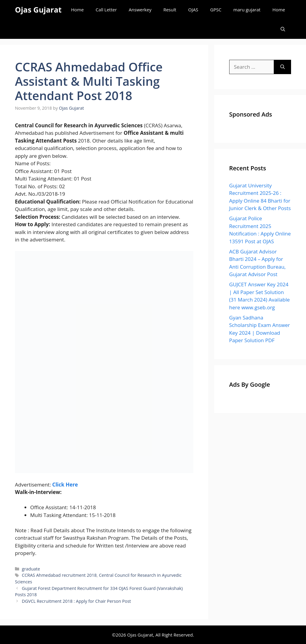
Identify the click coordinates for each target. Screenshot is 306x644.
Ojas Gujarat (38, 10)
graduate (31, 569)
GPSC (216, 10)
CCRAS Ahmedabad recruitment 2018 (59, 575)
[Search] (283, 67)
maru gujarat (247, 10)
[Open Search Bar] (283, 29)
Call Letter (106, 10)
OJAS (193, 10)
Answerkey (140, 10)
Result (170, 10)
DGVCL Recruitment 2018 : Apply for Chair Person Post (76, 601)
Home (77, 10)
